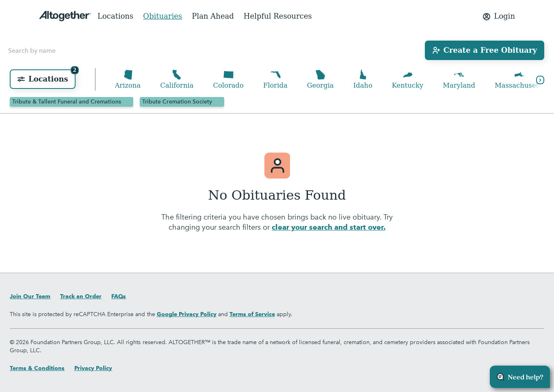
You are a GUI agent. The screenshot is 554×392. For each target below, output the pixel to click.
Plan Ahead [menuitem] (213, 16)
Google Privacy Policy (187, 314)
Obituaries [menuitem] (162, 16)
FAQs (119, 296)
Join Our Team (30, 296)
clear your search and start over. (328, 228)
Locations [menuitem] (115, 16)
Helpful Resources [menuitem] (278, 16)
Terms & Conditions (37, 368)
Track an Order (81, 296)
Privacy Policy (93, 368)
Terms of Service (252, 314)
